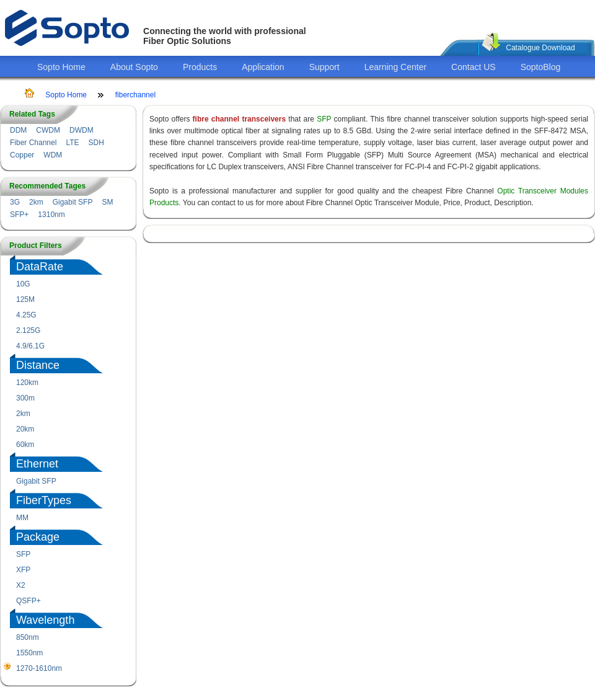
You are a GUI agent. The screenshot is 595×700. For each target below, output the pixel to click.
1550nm (29, 653)
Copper (22, 155)
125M (25, 299)
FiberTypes (44, 500)
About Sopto (134, 67)
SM (107, 202)
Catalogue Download (540, 48)
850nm (28, 637)
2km (36, 202)
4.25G (26, 315)
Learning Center (395, 67)
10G (23, 284)
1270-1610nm (39, 668)
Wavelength (45, 620)
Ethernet (37, 464)
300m (25, 398)
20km (25, 429)
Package (38, 537)
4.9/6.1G (30, 346)
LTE (72, 143)
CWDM (48, 130)
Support (324, 67)
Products (200, 67)
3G (15, 202)
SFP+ (19, 215)
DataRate (40, 267)
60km (25, 445)
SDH (96, 143)
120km (27, 383)
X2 (21, 585)
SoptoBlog (541, 67)
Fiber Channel (33, 143)
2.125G (28, 330)
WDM (53, 155)
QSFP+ (29, 601)
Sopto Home (61, 67)
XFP (23, 570)
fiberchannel (135, 95)
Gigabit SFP (73, 202)
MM (22, 518)
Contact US (474, 67)
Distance (38, 365)
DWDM (82, 130)
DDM (18, 130)
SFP (23, 554)
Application (263, 67)
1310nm (51, 215)
